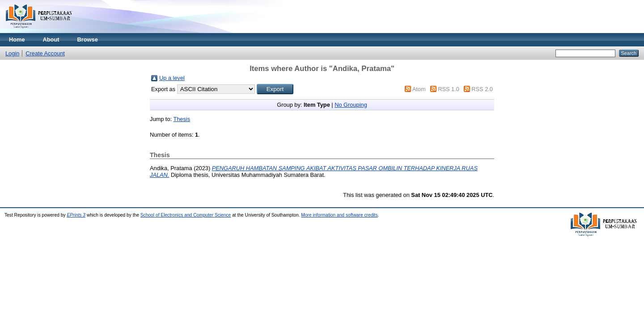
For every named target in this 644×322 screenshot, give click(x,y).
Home (17, 40)
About (51, 40)
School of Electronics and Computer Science (186, 215)
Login (12, 53)
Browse (88, 40)
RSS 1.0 (449, 89)
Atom (419, 89)
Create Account (45, 53)
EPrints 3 (76, 215)
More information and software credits (339, 215)
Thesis (182, 119)
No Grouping (351, 105)
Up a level (172, 78)
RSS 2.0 (482, 89)
